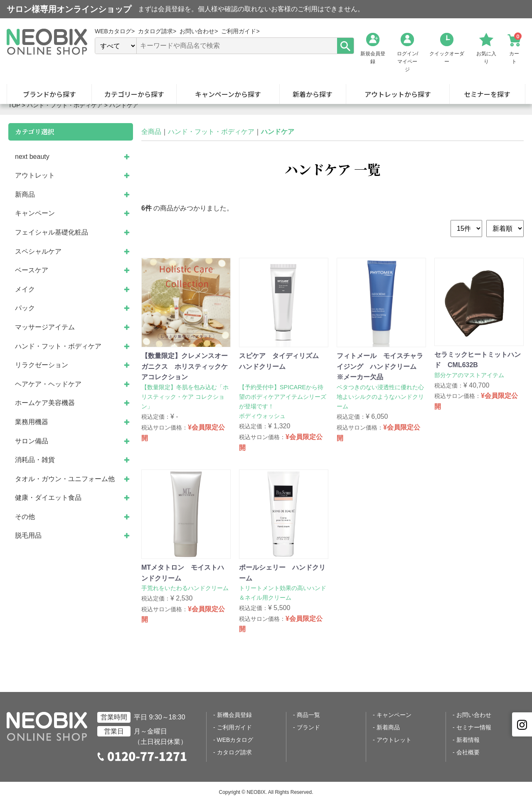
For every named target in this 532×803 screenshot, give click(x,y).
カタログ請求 (234, 752)
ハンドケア (124, 105)
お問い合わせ (474, 715)
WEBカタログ (235, 740)
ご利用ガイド (234, 727)
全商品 (151, 132)
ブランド (308, 727)
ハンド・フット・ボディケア (65, 105)
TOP (14, 105)
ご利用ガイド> (240, 31)
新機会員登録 (234, 715)
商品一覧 (308, 715)
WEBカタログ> (115, 31)
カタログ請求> (157, 31)
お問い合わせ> (199, 31)
